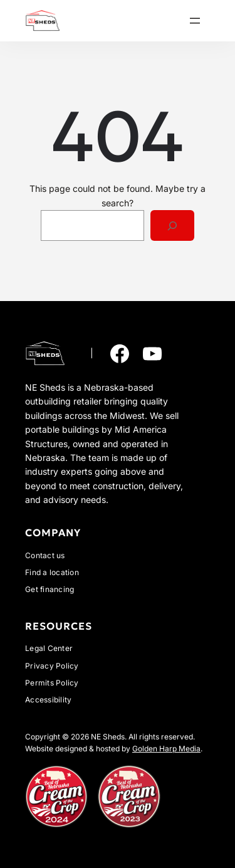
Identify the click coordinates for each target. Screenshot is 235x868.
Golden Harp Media (166, 749)
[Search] (173, 225)
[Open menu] (195, 21)
